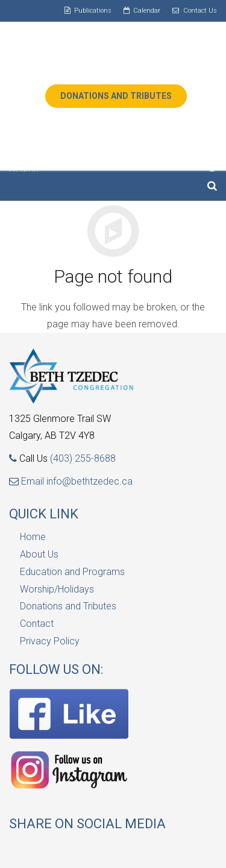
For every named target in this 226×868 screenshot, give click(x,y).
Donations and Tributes (68, 606)
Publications (93, 11)
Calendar (147, 11)
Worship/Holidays (57, 589)
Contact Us (200, 11)
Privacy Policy (50, 641)
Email (28, 481)
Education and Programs (72, 572)
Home (33, 537)
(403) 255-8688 (83, 458)
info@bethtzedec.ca (89, 481)
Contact (37, 624)
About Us (39, 554)
